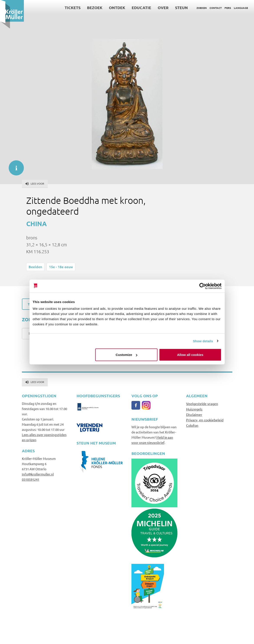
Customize (126, 355)
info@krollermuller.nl (38, 474)
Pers (228, 8)
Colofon (192, 425)
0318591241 (31, 479)
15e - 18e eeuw (61, 267)
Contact (216, 8)
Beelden (35, 267)
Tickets (73, 7)
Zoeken (202, 8)
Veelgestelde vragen (202, 404)
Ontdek (117, 7)
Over (163, 7)
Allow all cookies (190, 355)
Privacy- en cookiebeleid (205, 420)
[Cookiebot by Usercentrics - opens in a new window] (202, 286)
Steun (181, 7)
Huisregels (194, 409)
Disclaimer (194, 414)
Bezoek (95, 7)
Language (241, 8)
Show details (203, 341)
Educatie (141, 7)
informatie (14, 166)
